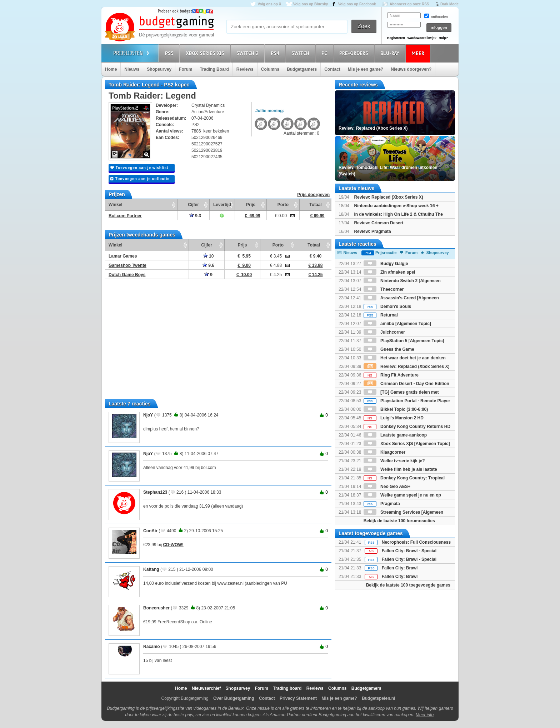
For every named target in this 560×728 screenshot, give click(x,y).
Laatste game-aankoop (395, 435)
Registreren (396, 38)
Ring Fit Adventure (391, 375)
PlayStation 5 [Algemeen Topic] (404, 341)
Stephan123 (155, 492)
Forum (186, 69)
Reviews (245, 69)
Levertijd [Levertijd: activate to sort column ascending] (222, 205)
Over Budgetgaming (234, 698)
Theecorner (384, 289)
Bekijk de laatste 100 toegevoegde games (408, 585)
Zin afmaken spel (389, 272)
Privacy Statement (298, 698)
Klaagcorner (384, 452)
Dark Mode (449, 4)
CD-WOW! (173, 545)
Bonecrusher (156, 608)
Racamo (152, 647)
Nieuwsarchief (206, 688)
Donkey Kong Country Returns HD (407, 427)
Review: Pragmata (372, 231)
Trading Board (214, 69)
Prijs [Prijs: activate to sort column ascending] (251, 205)
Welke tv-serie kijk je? (394, 461)
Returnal (381, 315)
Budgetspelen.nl (378, 698)
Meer (419, 53)
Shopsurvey (159, 69)
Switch (301, 53)
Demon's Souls (387, 306)
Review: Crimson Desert (379, 223)
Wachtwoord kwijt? (422, 38)
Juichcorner (384, 332)
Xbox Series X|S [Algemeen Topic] (407, 444)
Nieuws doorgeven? (411, 69)
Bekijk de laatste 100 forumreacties (399, 521)
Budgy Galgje (386, 264)
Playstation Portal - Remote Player (407, 401)
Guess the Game (389, 349)
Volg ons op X (269, 4)
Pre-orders (355, 53)
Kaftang (151, 569)
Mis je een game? (366, 69)
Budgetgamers (302, 69)
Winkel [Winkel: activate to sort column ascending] (116, 205)
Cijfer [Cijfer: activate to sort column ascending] (193, 205)
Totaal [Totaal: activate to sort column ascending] (315, 205)
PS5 (170, 53)
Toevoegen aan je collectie (140, 179)
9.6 (208, 265)
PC (325, 53)
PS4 (276, 53)
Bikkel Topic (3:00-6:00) (396, 409)
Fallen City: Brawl (400, 568)
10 (209, 256)
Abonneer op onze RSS (409, 4)
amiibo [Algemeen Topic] (397, 324)
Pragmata (382, 504)
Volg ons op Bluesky (311, 4)
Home (111, 69)
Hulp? (443, 38)
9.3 (195, 216)
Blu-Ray (391, 53)
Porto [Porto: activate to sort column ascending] (283, 205)
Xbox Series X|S (206, 53)
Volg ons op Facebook (357, 4)
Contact (332, 69)
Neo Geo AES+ (387, 487)
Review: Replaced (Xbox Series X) (388, 197)
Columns (270, 69)
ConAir (150, 531)
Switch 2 (249, 53)
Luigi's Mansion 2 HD (394, 418)
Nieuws (132, 69)
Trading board (287, 688)
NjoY (148, 415)
